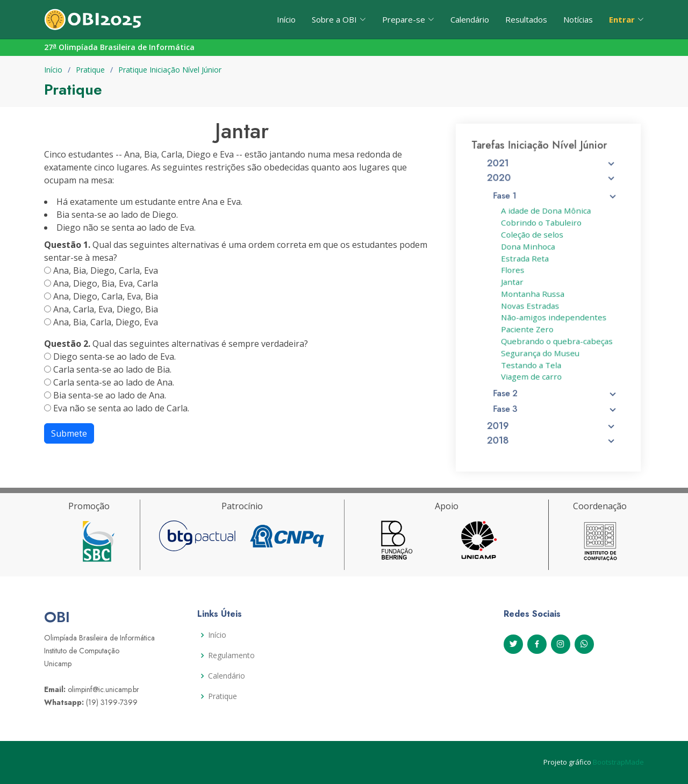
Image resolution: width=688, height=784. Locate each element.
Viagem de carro (532, 372)
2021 (552, 172)
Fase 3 (556, 402)
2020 (552, 185)
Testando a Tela (532, 360)
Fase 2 (556, 387)
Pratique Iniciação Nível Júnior (170, 70)
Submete (69, 433)
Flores (515, 272)
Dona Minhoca (529, 249)
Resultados (526, 19)
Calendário (470, 19)
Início (286, 19)
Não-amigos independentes (553, 316)
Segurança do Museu (540, 350)
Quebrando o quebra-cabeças (556, 338)
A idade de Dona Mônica (546, 216)
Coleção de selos (533, 238)
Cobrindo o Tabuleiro (542, 227)
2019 (552, 417)
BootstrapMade (618, 762)
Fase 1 (556, 202)
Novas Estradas (531, 305)
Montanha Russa (533, 294)
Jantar (514, 282)
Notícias (578, 19)
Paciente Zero (528, 327)
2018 (552, 431)
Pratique (90, 70)
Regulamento (231, 655)
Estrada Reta (526, 260)
